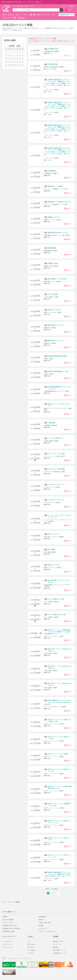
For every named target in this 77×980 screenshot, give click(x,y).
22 (17, 62)
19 (9, 62)
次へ (58, 893)
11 (6, 59)
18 (6, 62)
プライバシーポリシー (8, 923)
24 (23, 62)
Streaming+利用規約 (8, 920)
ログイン (65, 6)
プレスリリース (57, 944)
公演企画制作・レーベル (60, 953)
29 (12, 52)
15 (17, 59)
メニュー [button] (70, 10)
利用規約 (5, 917)
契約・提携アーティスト (59, 950)
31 (23, 65)
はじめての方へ (43, 928)
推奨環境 (41, 925)
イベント (25, 15)
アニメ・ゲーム (7, 18)
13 (12, 59)
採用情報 (55, 947)
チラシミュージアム (8, 947)
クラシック (46, 15)
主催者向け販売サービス (67, 15)
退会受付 (41, 920)
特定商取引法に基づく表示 (10, 925)
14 (14, 59)
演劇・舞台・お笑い (35, 15)
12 (9, 59)
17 (23, 59)
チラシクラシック (7, 944)
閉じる (75, 2)
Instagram (33, 950)
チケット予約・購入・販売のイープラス (24, 6)
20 (12, 62)
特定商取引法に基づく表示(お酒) (11, 928)
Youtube (32, 947)
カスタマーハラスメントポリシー (48, 931)
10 (23, 55)
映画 (14, 18)
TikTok (32, 953)
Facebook (33, 944)
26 (9, 65)
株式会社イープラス (58, 941)
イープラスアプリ (7, 941)
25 (6, 65)
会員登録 (71, 6)
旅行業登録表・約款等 (8, 931)
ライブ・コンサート (8, 15)
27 (6, 52)
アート (53, 15)
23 (20, 62)
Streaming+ (21, 18)
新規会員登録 (42, 917)
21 (14, 62)
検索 (63, 11)
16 (20, 59)
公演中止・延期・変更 (45, 923)
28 (9, 52)
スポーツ (18, 15)
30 (14, 52)
